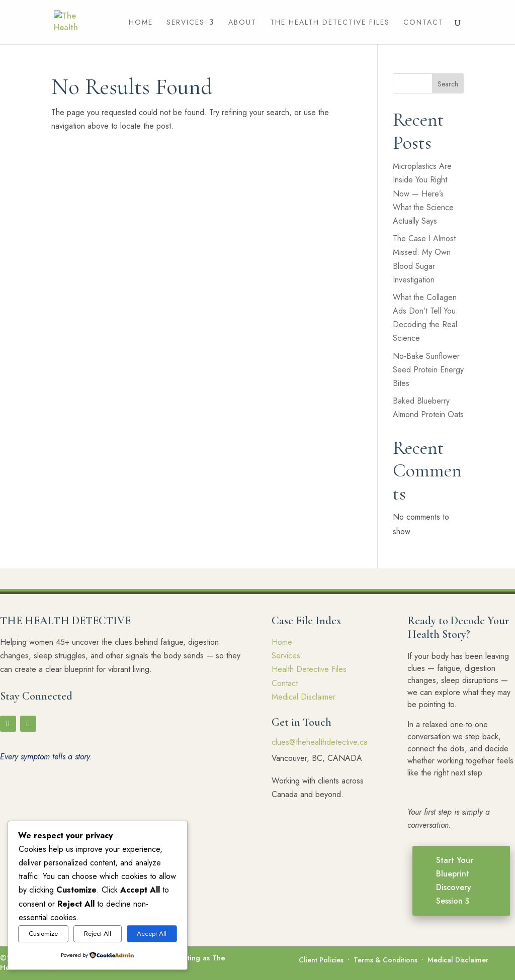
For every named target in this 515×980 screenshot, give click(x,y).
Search (448, 84)
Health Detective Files (309, 669)
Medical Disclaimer (304, 697)
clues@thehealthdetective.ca (320, 742)
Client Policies (321, 960)
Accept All (152, 934)
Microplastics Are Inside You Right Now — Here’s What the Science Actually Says (423, 193)
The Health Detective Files (330, 23)
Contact (423, 23)
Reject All (98, 934)
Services (186, 23)
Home (141, 23)
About (242, 23)
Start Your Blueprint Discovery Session (455, 881)
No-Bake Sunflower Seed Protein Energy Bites (428, 370)
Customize (43, 934)
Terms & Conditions (385, 960)
